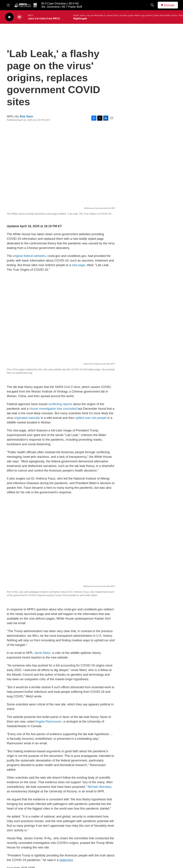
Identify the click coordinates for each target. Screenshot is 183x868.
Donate (169, 5)
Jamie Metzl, (43, 653)
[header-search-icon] (152, 5)
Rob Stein (27, 116)
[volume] (20, 17)
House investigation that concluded (53, 409)
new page (78, 265)
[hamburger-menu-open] (8, 5)
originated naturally (27, 418)
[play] (9, 17)
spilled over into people (91, 418)
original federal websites (29, 256)
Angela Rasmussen (48, 722)
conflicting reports (60, 404)
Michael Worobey (99, 787)
